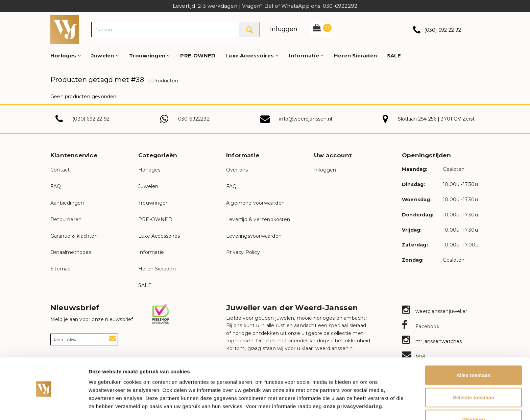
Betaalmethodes (71, 252)
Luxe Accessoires (252, 56)
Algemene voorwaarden (255, 203)
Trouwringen (150, 56)
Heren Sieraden (355, 56)
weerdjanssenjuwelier (435, 311)
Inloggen (284, 29)
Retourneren (66, 219)
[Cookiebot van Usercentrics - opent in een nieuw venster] (44, 407)
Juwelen (105, 56)
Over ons (237, 170)
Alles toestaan (474, 354)
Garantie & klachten (74, 236)
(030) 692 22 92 (443, 30)
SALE (394, 56)
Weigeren (473, 398)
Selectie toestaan (474, 376)
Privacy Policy (243, 252)
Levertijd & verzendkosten (258, 219)
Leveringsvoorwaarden (254, 236)
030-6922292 (194, 119)
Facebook (421, 326)
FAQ (56, 186)
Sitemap (61, 269)
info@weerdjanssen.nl (306, 119)
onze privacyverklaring (353, 385)
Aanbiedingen (67, 203)
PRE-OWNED (198, 56)
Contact (60, 170)
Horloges (66, 56)
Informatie (306, 56)
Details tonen (365, 407)
